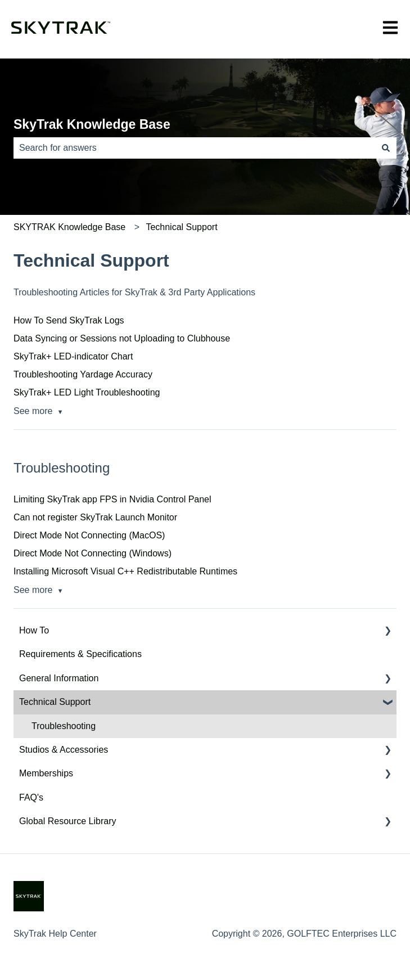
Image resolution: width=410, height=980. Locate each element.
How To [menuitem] (34, 630)
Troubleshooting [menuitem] (64, 726)
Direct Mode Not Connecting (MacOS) (89, 535)
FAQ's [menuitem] (31, 797)
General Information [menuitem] (59, 678)
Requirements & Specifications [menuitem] (80, 654)
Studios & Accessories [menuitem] (64, 750)
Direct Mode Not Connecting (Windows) (93, 553)
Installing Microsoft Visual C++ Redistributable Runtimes (125, 571)
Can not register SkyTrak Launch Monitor (95, 517)
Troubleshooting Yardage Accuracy (83, 374)
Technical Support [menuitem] (55, 702)
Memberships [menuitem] (46, 773)
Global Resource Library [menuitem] (68, 821)
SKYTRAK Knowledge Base (69, 227)
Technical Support (181, 227)
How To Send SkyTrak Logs (69, 320)
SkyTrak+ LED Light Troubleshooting (87, 392)
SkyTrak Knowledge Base (92, 124)
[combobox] (194, 148)
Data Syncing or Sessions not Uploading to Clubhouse (122, 338)
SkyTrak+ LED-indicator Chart (73, 356)
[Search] (386, 148)
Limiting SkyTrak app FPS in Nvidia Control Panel (112, 499)
